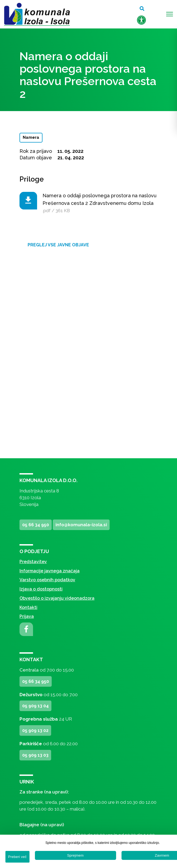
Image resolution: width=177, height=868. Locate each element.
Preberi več (17, 857)
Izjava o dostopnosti (41, 589)
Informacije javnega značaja (50, 571)
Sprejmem (75, 855)
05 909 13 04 (35, 706)
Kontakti (28, 607)
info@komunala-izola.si (81, 525)
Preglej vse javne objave (58, 245)
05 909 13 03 (35, 755)
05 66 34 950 (36, 525)
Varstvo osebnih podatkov (47, 580)
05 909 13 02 (35, 730)
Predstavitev (33, 562)
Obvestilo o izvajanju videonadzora (57, 598)
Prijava (27, 616)
